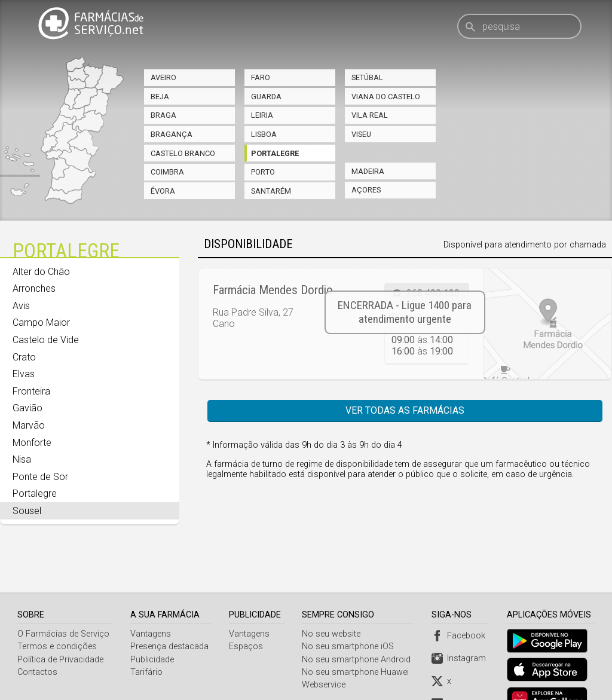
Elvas (24, 374)
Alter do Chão (41, 272)
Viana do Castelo (386, 97)
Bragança (172, 134)
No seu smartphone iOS (350, 617)
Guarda (266, 97)
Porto (263, 172)
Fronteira (31, 391)
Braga (163, 115)
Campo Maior (41, 323)
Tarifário (146, 642)
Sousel (27, 511)
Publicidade (152, 630)
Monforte (32, 443)
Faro (261, 77)
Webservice (325, 655)
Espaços (247, 617)
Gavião (27, 408)
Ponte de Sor (40, 477)
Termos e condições (57, 617)
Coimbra (167, 172)
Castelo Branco (183, 153)
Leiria (262, 115)
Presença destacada (169, 617)
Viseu (361, 134)
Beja (160, 97)
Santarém (271, 191)
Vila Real (370, 115)
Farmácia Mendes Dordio (273, 290)
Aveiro (163, 77)
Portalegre (275, 153)
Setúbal (367, 77)
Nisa (22, 459)
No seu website (333, 604)
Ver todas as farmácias (405, 410)
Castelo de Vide (46, 340)
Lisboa (264, 134)
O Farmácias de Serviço (63, 604)
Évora (163, 191)
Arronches (34, 288)
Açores (366, 190)
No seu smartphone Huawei (357, 642)
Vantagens (151, 604)
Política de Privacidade (60, 630)
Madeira (368, 171)
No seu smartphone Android (358, 630)
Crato (24, 357)
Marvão (29, 425)
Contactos (37, 642)
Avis (21, 306)
